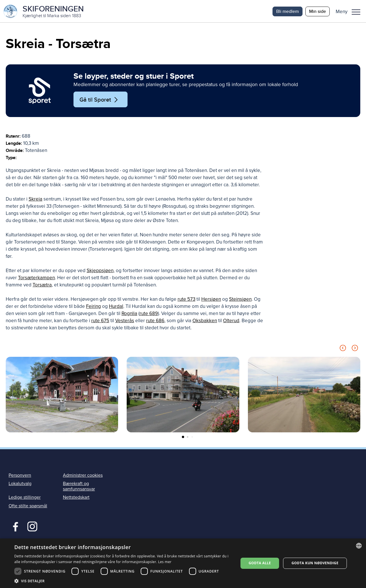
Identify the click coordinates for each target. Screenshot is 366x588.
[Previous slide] (343, 350)
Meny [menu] (356, 12)
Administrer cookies (83, 476)
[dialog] (183, 563)
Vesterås (125, 321)
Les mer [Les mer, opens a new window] (165, 562)
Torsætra (42, 286)
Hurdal (116, 307)
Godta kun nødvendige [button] (315, 563)
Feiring (94, 307)
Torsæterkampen (36, 279)
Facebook (14, 526)
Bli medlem (288, 11)
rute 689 (149, 314)
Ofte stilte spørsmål (28, 506)
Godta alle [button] (260, 563)
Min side (318, 11)
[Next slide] (355, 350)
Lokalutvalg (20, 484)
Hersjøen (211, 300)
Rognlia (129, 314)
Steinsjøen (240, 300)
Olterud (231, 321)
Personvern (20, 476)
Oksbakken (205, 321)
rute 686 (155, 321)
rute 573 (186, 300)
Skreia (35, 200)
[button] (350, 11)
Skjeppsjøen (100, 271)
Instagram (32, 526)
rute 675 (100, 321)
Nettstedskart (76, 498)
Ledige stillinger (25, 498)
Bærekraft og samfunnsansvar (79, 487)
